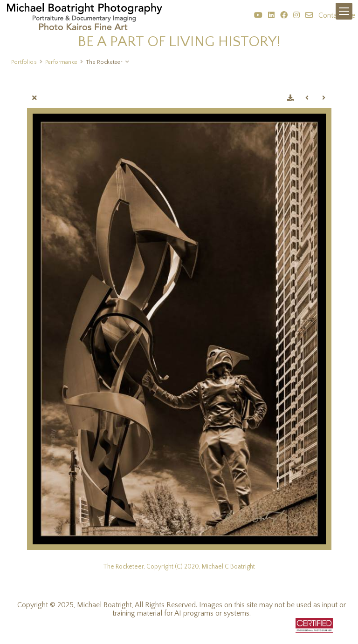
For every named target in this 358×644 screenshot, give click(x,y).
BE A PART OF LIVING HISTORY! (179, 42)
